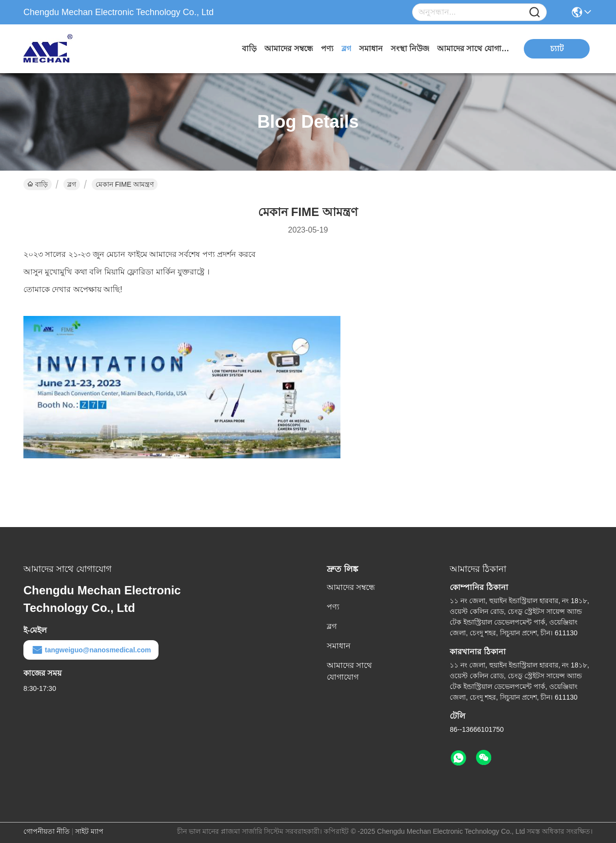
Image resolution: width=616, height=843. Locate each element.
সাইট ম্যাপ (89, 831)
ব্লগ (346, 49)
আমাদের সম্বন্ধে (288, 49)
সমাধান (371, 49)
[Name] (535, 12)
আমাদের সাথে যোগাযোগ (474, 49)
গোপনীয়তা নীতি (47, 831)
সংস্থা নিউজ (410, 49)
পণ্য (327, 49)
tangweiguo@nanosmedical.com (91, 650)
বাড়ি (249, 49)
